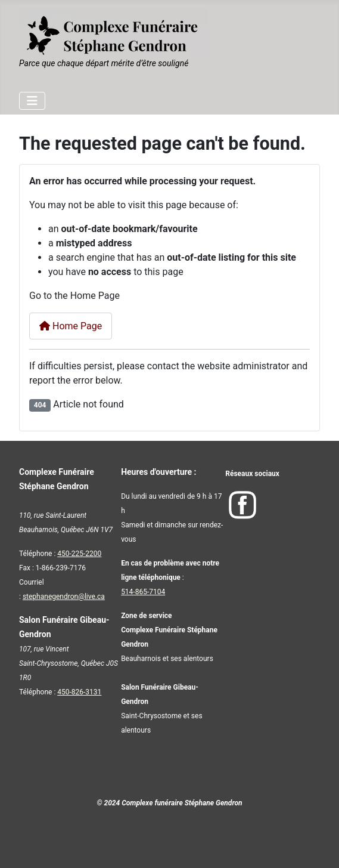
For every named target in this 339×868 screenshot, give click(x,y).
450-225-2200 (79, 554)
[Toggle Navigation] (32, 101)
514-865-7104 (143, 592)
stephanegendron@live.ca (64, 597)
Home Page (71, 326)
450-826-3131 (79, 692)
